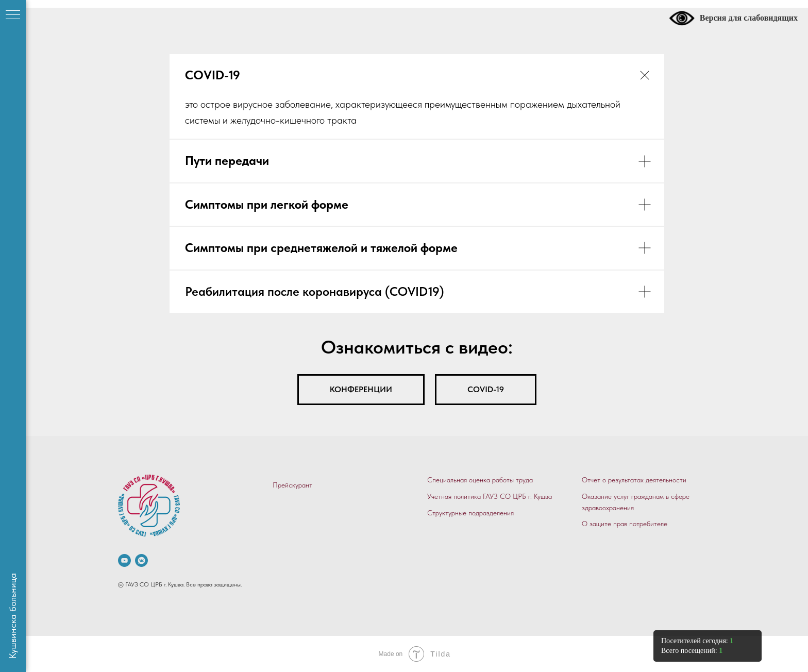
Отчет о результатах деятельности (634, 480)
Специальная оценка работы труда (480, 480)
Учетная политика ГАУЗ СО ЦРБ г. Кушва (490, 496)
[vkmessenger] (141, 560)
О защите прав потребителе (625, 524)
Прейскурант (292, 485)
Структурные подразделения (470, 513)
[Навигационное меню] (13, 15)
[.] (124, 560)
